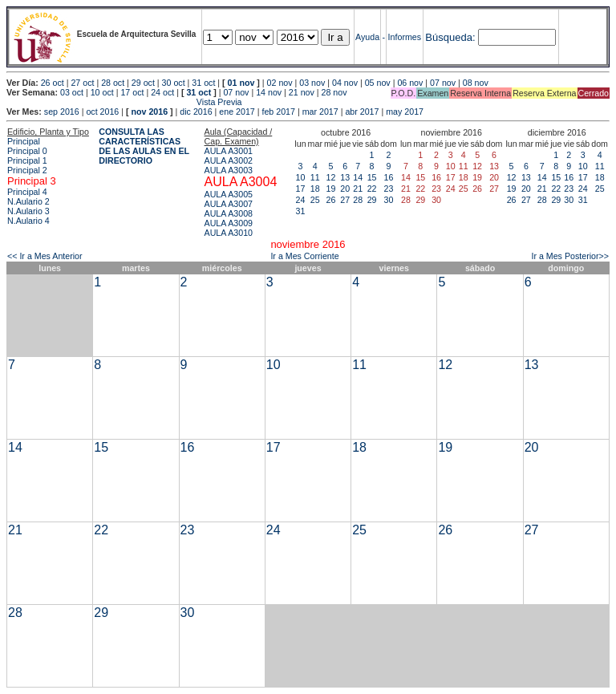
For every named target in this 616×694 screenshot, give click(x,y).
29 (372, 200)
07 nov (443, 83)
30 (389, 200)
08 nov (476, 83)
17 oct (132, 92)
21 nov (302, 92)
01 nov (241, 83)
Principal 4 (27, 192)
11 (315, 177)
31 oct (203, 83)
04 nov (345, 83)
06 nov (410, 83)
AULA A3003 (229, 170)
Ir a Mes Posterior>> (570, 256)
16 (389, 177)
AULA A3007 (229, 204)
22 (372, 189)
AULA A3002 (229, 160)
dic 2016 (196, 112)
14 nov (269, 92)
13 (345, 177)
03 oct (72, 92)
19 (331, 189)
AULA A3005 (229, 194)
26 (331, 200)
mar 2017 (320, 112)
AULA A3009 (229, 223)
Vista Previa (124, 102)
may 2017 (405, 112)
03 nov (312, 83)
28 (358, 200)
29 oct (143, 83)
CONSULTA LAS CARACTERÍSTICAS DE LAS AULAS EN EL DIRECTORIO (144, 146)
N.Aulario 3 (28, 211)
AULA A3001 (229, 151)
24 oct (162, 92)
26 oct (53, 83)
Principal (24, 141)
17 (301, 189)
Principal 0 (27, 151)
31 (301, 211)
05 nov (378, 83)
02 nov (280, 83)
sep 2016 (62, 112)
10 (301, 177)
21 (358, 189)
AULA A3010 (229, 233)
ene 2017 (237, 112)
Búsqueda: (450, 37)
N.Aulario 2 (28, 201)
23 (389, 189)
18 (315, 189)
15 (372, 177)
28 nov (334, 92)
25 (315, 200)
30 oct (174, 83)
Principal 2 (27, 170)
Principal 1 (27, 160)
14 (358, 177)
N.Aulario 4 (28, 221)
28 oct (113, 83)
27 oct (82, 83)
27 (345, 200)
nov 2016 (149, 112)
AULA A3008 (229, 213)
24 (301, 200)
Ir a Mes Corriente (304, 256)
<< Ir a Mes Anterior (45, 256)
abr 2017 (362, 112)
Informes (405, 37)
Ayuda (367, 37)
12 (331, 177)
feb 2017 (278, 112)
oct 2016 (102, 112)
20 (345, 189)
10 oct (102, 92)
